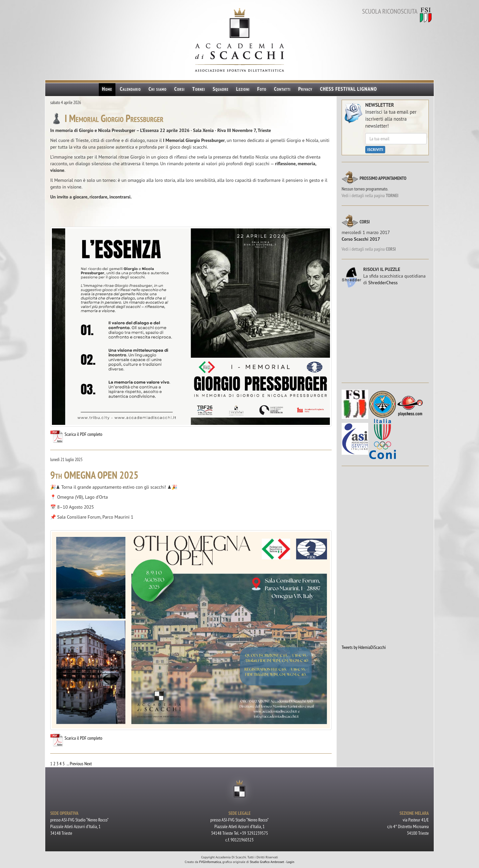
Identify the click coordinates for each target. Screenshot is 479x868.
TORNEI (392, 195)
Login (290, 862)
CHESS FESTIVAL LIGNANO (348, 89)
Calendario (130, 89)
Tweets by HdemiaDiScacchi (364, 647)
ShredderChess (383, 283)
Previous (77, 764)
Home (107, 89)
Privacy (305, 89)
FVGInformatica (210, 862)
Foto (262, 89)
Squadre (220, 89)
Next (88, 764)
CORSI (391, 249)
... (68, 764)
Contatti (282, 89)
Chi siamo (158, 89)
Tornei (199, 89)
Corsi (179, 89)
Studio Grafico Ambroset (267, 862)
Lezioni (243, 89)
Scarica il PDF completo (76, 434)
